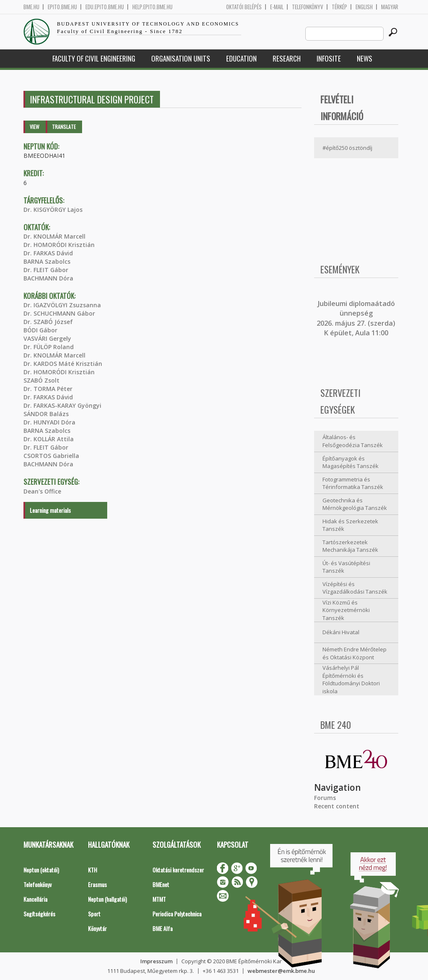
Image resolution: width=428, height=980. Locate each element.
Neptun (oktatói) (41, 870)
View (35, 127)
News (365, 58)
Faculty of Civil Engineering (94, 58)
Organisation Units (181, 58)
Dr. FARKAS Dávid (48, 253)
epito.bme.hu (62, 7)
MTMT (159, 899)
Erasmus (97, 884)
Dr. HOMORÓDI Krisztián (59, 245)
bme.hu (31, 7)
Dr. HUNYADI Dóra (49, 422)
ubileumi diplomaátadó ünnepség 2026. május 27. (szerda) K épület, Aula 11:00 (356, 318)
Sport (94, 914)
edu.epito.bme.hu (105, 7)
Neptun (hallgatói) (107, 899)
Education (241, 58)
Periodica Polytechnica (177, 914)
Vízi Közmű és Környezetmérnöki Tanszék (346, 610)
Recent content (337, 806)
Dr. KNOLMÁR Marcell (54, 236)
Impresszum (156, 961)
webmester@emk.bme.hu (281, 971)
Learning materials (50, 510)
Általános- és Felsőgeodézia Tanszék (353, 441)
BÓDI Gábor (40, 330)
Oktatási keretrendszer (178, 870)
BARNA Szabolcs (47, 261)
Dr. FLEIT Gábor (46, 270)
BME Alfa (162, 928)
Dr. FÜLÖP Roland (49, 347)
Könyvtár (97, 928)
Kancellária (35, 899)
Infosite (329, 58)
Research (287, 58)
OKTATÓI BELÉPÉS (244, 7)
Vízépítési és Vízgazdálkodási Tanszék (355, 588)
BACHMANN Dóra (48, 278)
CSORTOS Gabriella (51, 456)
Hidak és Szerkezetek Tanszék (350, 525)
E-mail (277, 7)
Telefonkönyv (308, 7)
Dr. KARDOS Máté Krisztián (63, 364)
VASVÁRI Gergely (47, 338)
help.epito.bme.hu (152, 7)
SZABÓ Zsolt (41, 380)
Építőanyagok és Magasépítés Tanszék (351, 462)
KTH (93, 870)
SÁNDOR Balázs (46, 414)
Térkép (339, 7)
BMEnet (161, 884)
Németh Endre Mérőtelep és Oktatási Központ (355, 653)
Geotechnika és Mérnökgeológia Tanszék (355, 504)
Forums (325, 798)
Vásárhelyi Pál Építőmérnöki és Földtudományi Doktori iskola (351, 679)
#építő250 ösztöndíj (347, 148)
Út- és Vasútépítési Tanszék (346, 567)
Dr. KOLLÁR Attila (49, 439)
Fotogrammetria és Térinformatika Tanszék (353, 483)
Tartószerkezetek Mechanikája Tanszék (350, 546)
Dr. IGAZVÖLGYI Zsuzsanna (62, 305)
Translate (64, 127)
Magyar (390, 7)
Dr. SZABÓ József (48, 322)
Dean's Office (42, 491)
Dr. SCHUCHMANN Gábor (59, 313)
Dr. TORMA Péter (48, 389)
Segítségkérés (39, 914)
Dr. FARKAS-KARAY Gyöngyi (62, 405)
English (364, 7)
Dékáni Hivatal (341, 632)
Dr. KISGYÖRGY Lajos (53, 210)
